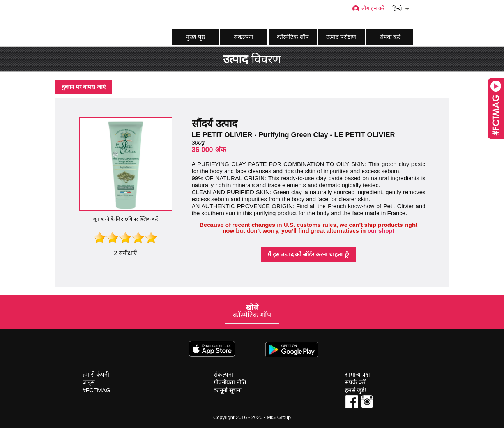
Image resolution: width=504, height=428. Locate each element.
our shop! (381, 231)
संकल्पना (244, 37)
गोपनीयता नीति (230, 382)
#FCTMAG (97, 390)
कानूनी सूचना (228, 390)
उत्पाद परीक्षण (341, 37)
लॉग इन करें (368, 8)
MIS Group (279, 417)
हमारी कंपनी (96, 374)
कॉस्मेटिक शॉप (293, 37)
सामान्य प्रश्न (357, 374)
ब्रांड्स (89, 382)
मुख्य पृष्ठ (195, 37)
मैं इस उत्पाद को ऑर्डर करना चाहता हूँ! (308, 254)
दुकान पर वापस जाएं (84, 87)
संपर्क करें (390, 37)
